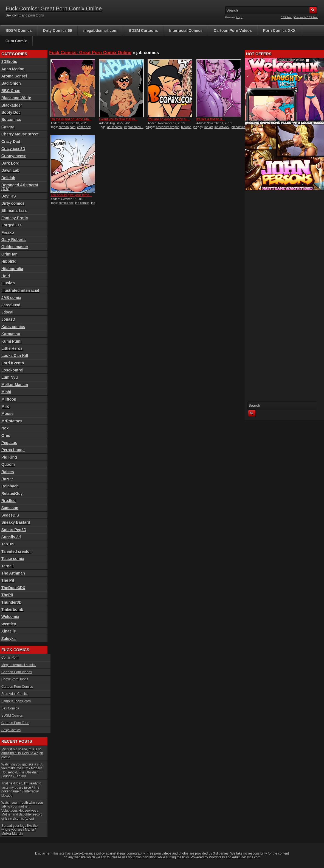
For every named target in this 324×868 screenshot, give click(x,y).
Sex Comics (10, 708)
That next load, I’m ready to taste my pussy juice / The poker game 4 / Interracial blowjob (21, 789)
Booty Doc (11, 112)
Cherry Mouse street (20, 134)
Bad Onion (11, 83)
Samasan (10, 508)
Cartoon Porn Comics (17, 687)
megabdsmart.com (100, 30)
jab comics (238, 127)
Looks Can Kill (15, 356)
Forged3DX (12, 225)
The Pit (8, 580)
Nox (5, 428)
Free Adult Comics (15, 694)
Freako (8, 232)
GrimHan (9, 254)
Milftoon (9, 399)
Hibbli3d (9, 261)
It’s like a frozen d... (211, 119)
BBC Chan (11, 91)
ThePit (7, 595)
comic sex (84, 127)
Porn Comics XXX (279, 30)
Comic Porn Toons (15, 679)
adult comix (115, 127)
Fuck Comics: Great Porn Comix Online (54, 9)
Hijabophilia (12, 269)
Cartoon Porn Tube (15, 723)
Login (240, 17)
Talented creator (16, 551)
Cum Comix (16, 41)
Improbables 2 (134, 127)
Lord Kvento (13, 363)
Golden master (15, 247)
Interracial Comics (186, 30)
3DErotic (9, 62)
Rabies (8, 472)
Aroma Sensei (14, 76)
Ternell (8, 566)
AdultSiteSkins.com (246, 857)
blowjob (186, 127)
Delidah (8, 178)
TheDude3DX (13, 588)
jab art (209, 127)
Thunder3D (12, 602)
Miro (5, 406)
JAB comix (11, 298)
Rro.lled (9, 501)
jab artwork (222, 127)
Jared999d (11, 305)
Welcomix (10, 617)
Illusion (8, 283)
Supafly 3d (11, 537)
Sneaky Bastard (16, 522)
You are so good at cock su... (169, 119)
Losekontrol (12, 370)
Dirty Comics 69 (58, 30)
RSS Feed (287, 17)
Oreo (6, 436)
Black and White (16, 98)
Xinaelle (9, 631)
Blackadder (12, 105)
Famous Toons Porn (16, 701)
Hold (6, 276)
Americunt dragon (167, 127)
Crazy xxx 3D (13, 149)
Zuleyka (9, 639)
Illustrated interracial (20, 290)
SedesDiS (10, 515)
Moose (7, 414)
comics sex (66, 203)
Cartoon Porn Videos (233, 30)
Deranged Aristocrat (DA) (20, 187)
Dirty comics (13, 203)
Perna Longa (13, 450)
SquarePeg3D (14, 530)
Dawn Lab (10, 170)
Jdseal (7, 312)
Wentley (9, 624)
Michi (6, 392)
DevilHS (9, 196)
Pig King (9, 457)
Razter (7, 479)
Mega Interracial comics (19, 665)
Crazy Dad (11, 142)
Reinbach (10, 486)
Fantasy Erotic (15, 218)
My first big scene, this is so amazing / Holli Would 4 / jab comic (22, 753)
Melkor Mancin (15, 385)
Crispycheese (14, 156)
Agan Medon (13, 69)
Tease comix (13, 559)
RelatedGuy (12, 493)
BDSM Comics (19, 30)
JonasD (8, 319)
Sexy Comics (11, 730)
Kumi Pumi (11, 341)
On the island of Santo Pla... (71, 119)
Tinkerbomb (12, 609)
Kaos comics (13, 327)
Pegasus (9, 443)
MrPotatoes (12, 421)
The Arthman (13, 573)
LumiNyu (10, 377)
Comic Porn (10, 658)
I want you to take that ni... (118, 119)
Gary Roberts (14, 240)
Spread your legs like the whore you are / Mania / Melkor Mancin (19, 830)
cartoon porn (67, 127)
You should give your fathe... (71, 195)
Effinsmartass (14, 210)
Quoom (8, 464)
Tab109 (8, 544)
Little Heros (12, 348)
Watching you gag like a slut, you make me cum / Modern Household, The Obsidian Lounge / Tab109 (22, 770)
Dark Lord (10, 163)
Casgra (8, 127)
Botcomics (11, 120)
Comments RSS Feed (306, 17)
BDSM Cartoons (143, 30)
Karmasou (11, 334)
